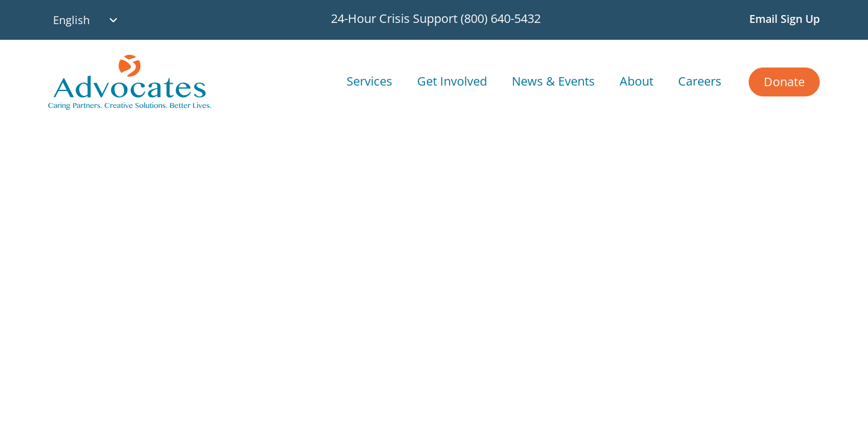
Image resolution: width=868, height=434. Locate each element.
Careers (700, 81)
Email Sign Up (785, 19)
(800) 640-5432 (501, 18)
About (637, 81)
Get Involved (452, 81)
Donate (784, 82)
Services (370, 81)
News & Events (553, 81)
